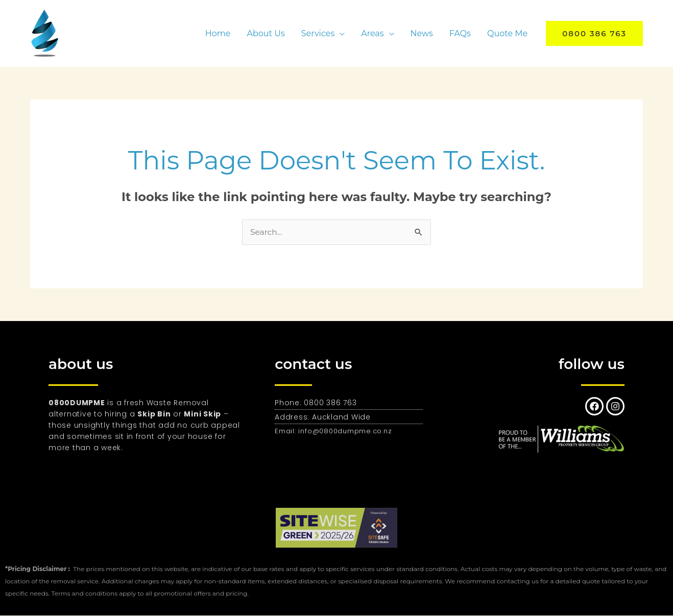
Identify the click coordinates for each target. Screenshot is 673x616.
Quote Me (507, 33)
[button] (594, 33)
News (422, 33)
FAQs (460, 33)
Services (318, 33)
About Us (266, 33)
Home (218, 33)
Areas (372, 33)
